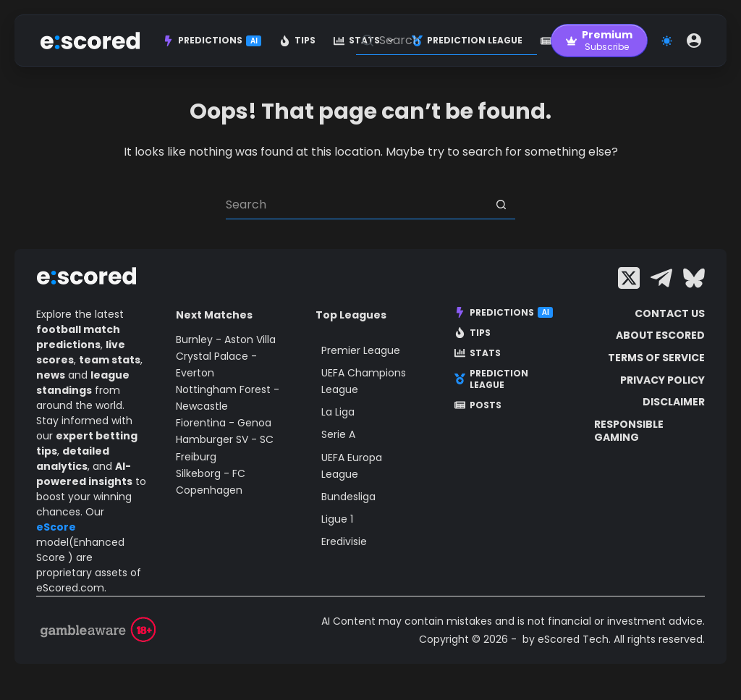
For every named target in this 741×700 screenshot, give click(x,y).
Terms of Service (656, 358)
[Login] (694, 41)
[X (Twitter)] (629, 278)
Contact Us (670, 313)
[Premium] (599, 41)
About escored (660, 335)
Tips (297, 40)
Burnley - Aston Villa (226, 340)
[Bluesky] (694, 278)
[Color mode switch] (667, 41)
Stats (478, 353)
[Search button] (501, 205)
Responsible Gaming (629, 431)
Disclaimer (674, 402)
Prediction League (491, 379)
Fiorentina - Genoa (224, 423)
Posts (478, 405)
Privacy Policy (662, 380)
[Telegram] (661, 278)
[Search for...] (356, 205)
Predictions (212, 40)
